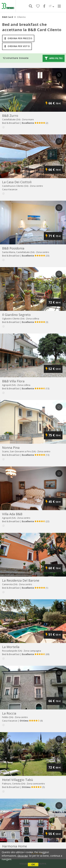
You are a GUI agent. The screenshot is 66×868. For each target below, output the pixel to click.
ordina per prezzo (18, 38)
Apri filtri (54, 58)
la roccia (9, 713)
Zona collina (33, 319)
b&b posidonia (13, 248)
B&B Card (8, 17)
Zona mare (28, 119)
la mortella (11, 647)
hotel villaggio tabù (18, 780)
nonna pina (11, 448)
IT (52, 6)
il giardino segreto (16, 315)
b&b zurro (10, 116)
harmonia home (15, 846)
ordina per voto (17, 46)
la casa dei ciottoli (17, 182)
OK (33, 864)
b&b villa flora (13, 381)
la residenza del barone (21, 580)
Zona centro (36, 186)
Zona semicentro (36, 784)
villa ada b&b (12, 514)
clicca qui (23, 856)
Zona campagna (32, 651)
